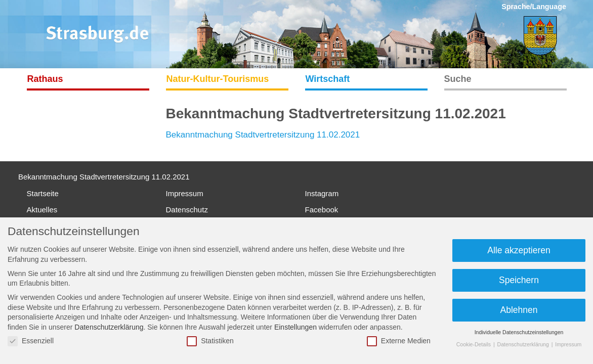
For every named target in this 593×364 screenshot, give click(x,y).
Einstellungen (295, 327)
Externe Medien (399, 341)
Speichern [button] (519, 280)
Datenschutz (187, 210)
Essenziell (31, 341)
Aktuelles (42, 210)
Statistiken (210, 341)
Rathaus (45, 79)
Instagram (322, 193)
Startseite (43, 193)
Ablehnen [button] (519, 310)
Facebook (322, 210)
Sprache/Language (534, 7)
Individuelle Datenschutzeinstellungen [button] (519, 332)
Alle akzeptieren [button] (519, 250)
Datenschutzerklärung (109, 327)
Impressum (185, 193)
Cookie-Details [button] (474, 344)
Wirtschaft (328, 79)
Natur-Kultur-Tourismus (218, 79)
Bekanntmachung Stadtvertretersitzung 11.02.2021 (263, 135)
